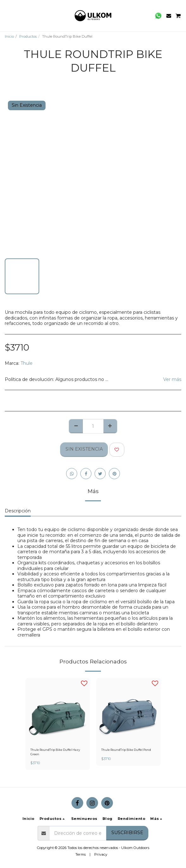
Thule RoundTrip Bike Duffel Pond (126, 750)
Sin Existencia (84, 449)
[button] (7, 16)
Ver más (172, 380)
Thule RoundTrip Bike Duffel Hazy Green (55, 752)
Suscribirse (127, 833)
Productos (28, 36)
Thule (27, 363)
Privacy (101, 854)
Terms (81, 854)
